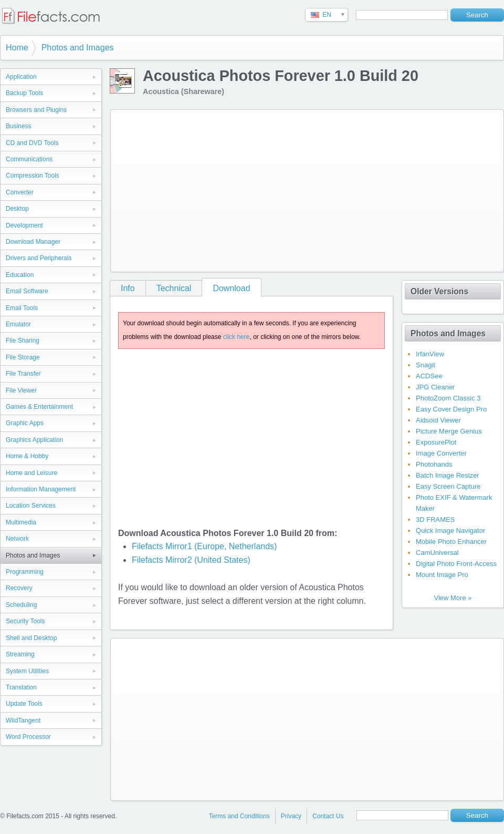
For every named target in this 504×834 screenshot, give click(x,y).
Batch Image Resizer (448, 475)
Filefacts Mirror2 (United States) (191, 560)
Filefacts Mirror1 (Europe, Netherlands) (204, 546)
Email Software (27, 291)
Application (21, 77)
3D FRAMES (435, 519)
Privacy (291, 816)
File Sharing (23, 341)
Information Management (41, 489)
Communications (29, 159)
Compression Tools (33, 176)
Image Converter (441, 453)
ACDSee (429, 376)
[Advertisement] (252, 189)
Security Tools (25, 621)
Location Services (31, 506)
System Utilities (27, 671)
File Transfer (23, 374)
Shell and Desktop (31, 638)
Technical (174, 288)
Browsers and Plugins (36, 110)
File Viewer (21, 390)
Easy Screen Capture (448, 486)
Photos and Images (78, 48)
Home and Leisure (31, 473)
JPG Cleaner (435, 387)
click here (237, 337)
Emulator (18, 324)
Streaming (20, 654)
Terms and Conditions (239, 816)
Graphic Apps (25, 423)
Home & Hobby (27, 456)
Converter (20, 192)
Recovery (19, 588)
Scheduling (21, 605)
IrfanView (430, 354)
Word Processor (28, 737)
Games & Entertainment (39, 407)
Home (17, 48)
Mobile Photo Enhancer (451, 542)
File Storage (23, 357)
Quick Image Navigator (450, 531)
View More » (453, 598)
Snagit (426, 365)
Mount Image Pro (442, 575)
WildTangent (23, 720)
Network (17, 539)
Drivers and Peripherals (39, 258)
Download (231, 288)
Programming (25, 572)
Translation (21, 687)
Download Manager (33, 242)
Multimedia (21, 522)
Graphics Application (34, 440)
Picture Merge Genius (449, 431)
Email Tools (22, 308)
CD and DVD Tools (32, 143)
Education (20, 275)
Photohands (434, 464)
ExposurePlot (436, 442)
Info (128, 288)
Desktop (17, 209)
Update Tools (24, 704)
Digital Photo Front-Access (456, 564)
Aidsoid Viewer (438, 420)
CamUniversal (437, 553)
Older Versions (439, 291)
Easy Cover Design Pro (451, 409)
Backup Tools (24, 93)
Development (24, 225)
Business (19, 126)
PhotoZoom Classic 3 (448, 398)
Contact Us (328, 816)
